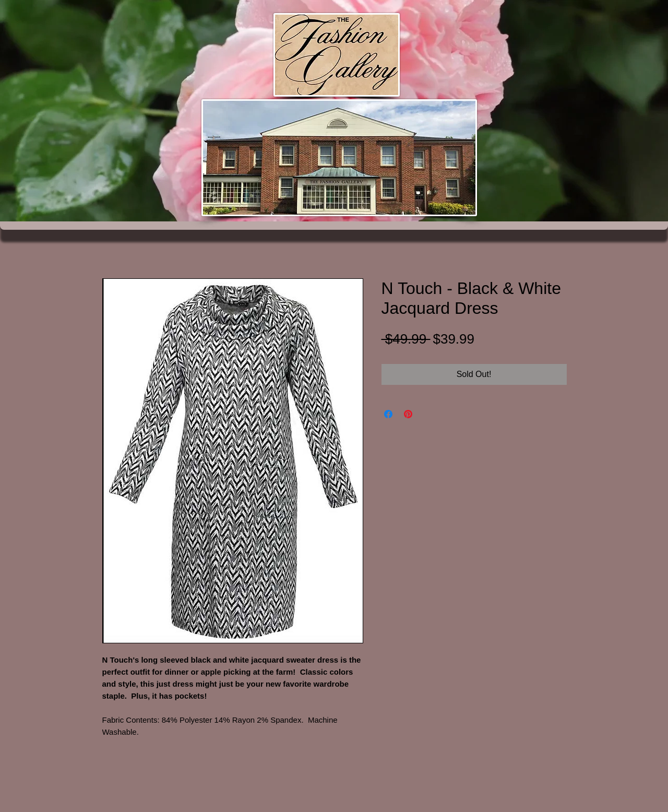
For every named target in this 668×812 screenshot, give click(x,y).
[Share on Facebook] (388, 414)
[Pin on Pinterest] (408, 414)
